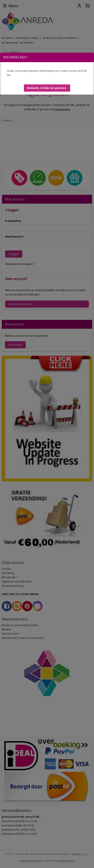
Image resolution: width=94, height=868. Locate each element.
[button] (47, 88)
